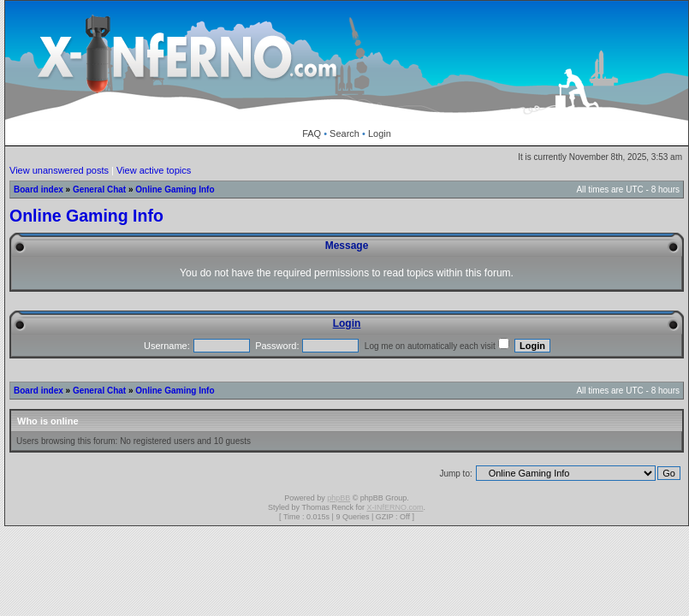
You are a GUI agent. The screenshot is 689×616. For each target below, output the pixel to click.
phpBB (339, 498)
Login (380, 133)
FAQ (312, 133)
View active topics (154, 170)
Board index (39, 190)
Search (344, 133)
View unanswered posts (59, 170)
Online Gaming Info (175, 190)
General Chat (99, 190)
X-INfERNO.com (395, 507)
